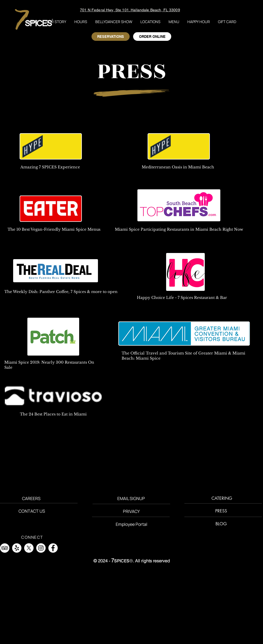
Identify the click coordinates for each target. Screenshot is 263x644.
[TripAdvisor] (5, 548)
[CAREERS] (31, 499)
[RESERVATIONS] (111, 37)
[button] (150, 22)
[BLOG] (221, 524)
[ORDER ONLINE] (152, 37)
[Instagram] (41, 548)
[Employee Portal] (131, 524)
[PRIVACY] (131, 511)
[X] (29, 548)
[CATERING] (222, 499)
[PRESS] (221, 511)
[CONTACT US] (32, 511)
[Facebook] (53, 548)
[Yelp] (17, 548)
